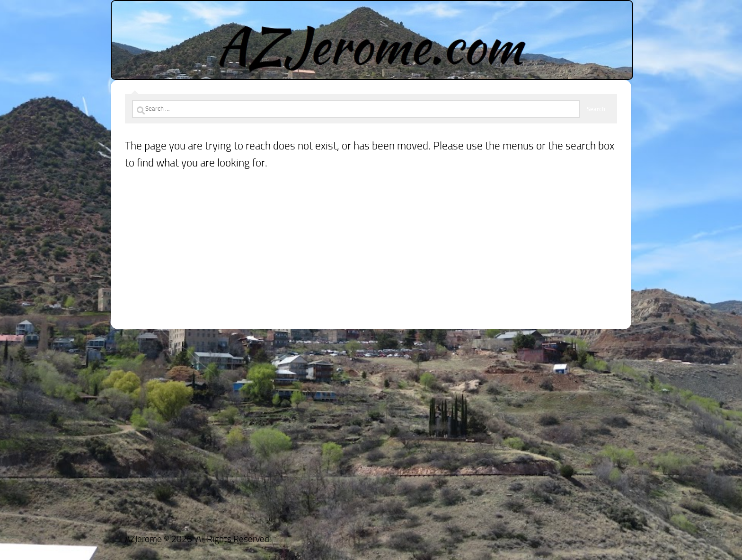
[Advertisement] (371, 263)
